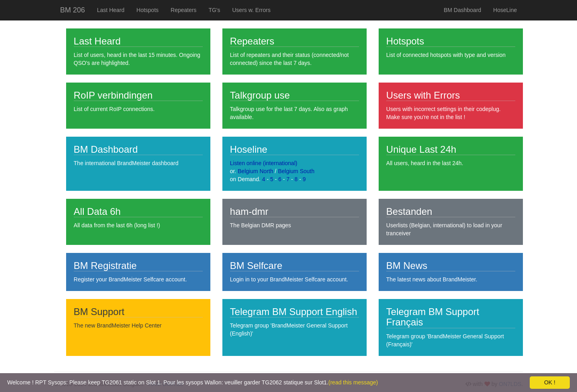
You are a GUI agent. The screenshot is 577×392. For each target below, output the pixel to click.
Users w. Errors (252, 10)
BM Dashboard (462, 10)
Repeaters (184, 10)
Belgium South (296, 171)
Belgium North (255, 171)
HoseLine (505, 10)
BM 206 (73, 10)
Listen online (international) (264, 163)
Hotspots (148, 10)
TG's (214, 10)
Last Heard (111, 10)
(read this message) (353, 382)
